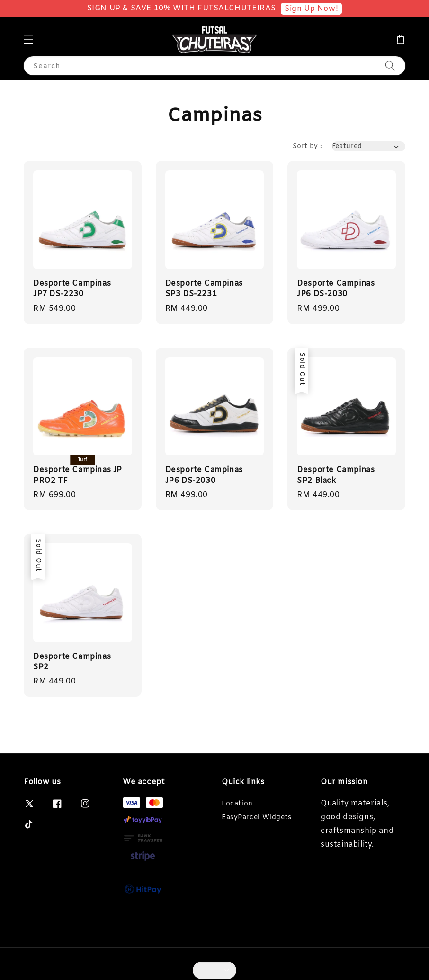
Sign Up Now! (311, 9)
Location (237, 804)
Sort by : (308, 146)
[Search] (390, 66)
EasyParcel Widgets (257, 818)
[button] (28, 39)
